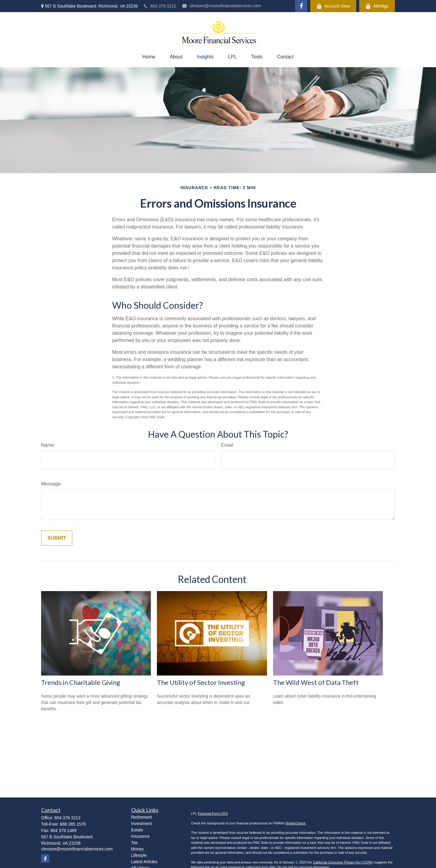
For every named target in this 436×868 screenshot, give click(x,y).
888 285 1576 (73, 824)
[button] (149, 57)
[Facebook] (301, 6)
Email (227, 445)
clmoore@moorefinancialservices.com (222, 6)
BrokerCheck (296, 823)
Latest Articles (144, 862)
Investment (142, 824)
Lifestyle (139, 855)
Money (138, 849)
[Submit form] (57, 538)
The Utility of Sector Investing (201, 682)
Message (51, 484)
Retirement (142, 817)
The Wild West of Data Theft (316, 682)
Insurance (140, 836)
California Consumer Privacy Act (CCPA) (343, 862)
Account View (333, 6)
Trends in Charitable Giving (81, 682)
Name (48, 445)
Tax (135, 843)
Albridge (377, 6)
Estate (137, 830)
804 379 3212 (160, 6)
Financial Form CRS (213, 814)
